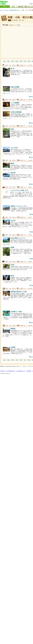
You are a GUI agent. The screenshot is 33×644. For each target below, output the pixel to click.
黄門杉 (12, 276)
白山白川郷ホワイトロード (18, 238)
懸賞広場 (21, 7)
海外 (13, 7)
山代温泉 (13, 347)
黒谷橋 (12, 247)
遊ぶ (5, 61)
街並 (29, 61)
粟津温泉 (13, 329)
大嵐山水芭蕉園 (15, 87)
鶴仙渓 (12, 163)
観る (9, 61)
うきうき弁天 (14, 148)
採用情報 (29, 371)
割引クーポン (28, 7)
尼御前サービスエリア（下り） (19, 206)
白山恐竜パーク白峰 (16, 311)
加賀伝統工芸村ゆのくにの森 (18, 292)
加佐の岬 (13, 173)
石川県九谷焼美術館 (16, 112)
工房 (25, 61)
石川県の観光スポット (15, 10)
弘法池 (12, 265)
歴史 (13, 61)
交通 (21, 61)
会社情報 (2, 371)
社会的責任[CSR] (21, 371)
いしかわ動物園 (15, 103)
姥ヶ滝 (12, 68)
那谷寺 (12, 129)
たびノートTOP (4, 10)
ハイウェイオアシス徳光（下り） (20, 190)
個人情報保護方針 (10, 371)
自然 (17, 61)
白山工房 (13, 220)
